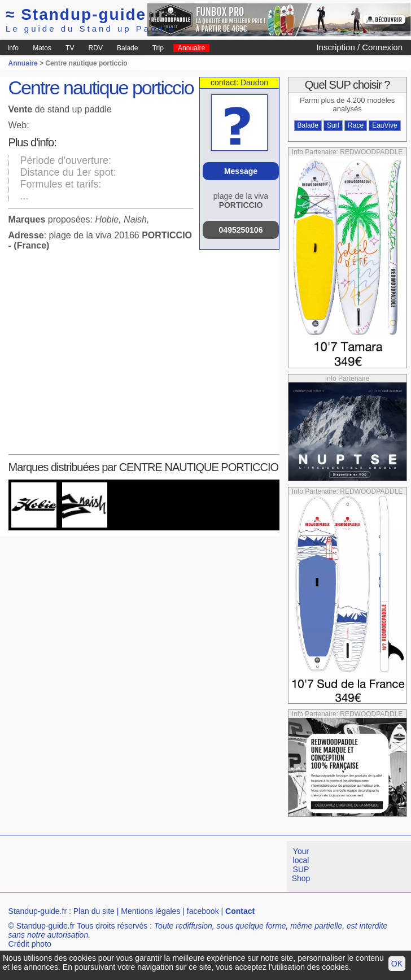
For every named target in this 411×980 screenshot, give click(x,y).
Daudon (254, 82)
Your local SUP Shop (301, 865)
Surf (333, 125)
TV (70, 48)
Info (13, 48)
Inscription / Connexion (359, 47)
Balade (127, 48)
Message (241, 171)
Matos (42, 48)
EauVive (384, 125)
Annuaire (191, 48)
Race (356, 125)
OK (397, 964)
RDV (96, 48)
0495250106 (241, 230)
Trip (158, 48)
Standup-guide (86, 14)
